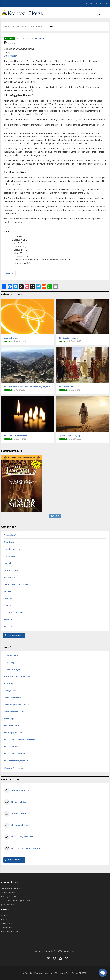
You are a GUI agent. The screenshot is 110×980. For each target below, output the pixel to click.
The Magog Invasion (13, 733)
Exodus (10, 274)
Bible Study (9, 38)
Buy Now (55, 516)
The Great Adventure (20, 825)
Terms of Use (8, 927)
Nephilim (8, 591)
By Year (41, 26)
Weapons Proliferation (14, 768)
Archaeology (9, 663)
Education (8, 684)
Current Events (11, 556)
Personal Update (19, 26)
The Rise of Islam (11, 747)
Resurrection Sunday (20, 790)
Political (7, 605)
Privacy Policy (8, 923)
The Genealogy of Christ (22, 837)
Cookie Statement (10, 931)
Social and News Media (14, 712)
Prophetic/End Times (13, 612)
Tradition (8, 626)
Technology (9, 719)
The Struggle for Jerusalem (16, 761)
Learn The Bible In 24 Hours (16, 584)
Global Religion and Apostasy (17, 705)
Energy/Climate (11, 691)
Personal (8, 598)
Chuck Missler (39, 38)
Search (4, 915)
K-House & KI (10, 577)
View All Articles (15, 635)
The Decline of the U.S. (14, 726)
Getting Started (11, 570)
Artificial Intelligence (13, 670)
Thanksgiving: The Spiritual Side (26, 848)
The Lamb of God (18, 802)
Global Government (12, 698)
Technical (8, 619)
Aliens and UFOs (11, 656)
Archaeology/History (13, 535)
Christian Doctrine (12, 549)
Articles (32, 26)
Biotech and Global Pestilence (17, 677)
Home (6, 26)
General (7, 563)
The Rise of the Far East (14, 754)
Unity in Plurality (18, 814)
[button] (103, 973)
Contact (5, 919)
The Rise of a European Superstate (19, 740)
